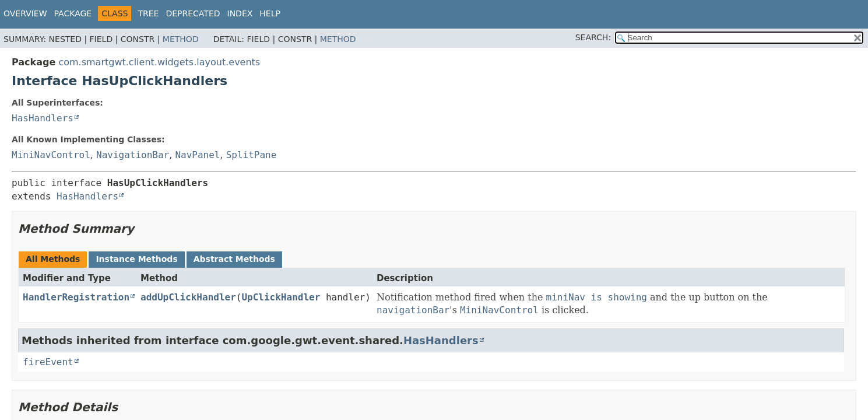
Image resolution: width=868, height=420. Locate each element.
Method (181, 39)
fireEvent (48, 362)
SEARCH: (593, 37)
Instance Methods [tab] (136, 259)
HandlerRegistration (76, 297)
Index (240, 13)
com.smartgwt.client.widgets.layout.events (159, 62)
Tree (148, 13)
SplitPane (252, 155)
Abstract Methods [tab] (234, 259)
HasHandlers (43, 118)
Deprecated (193, 13)
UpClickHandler (281, 297)
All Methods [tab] (53, 259)
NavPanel (197, 155)
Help (270, 13)
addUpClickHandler (188, 297)
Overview (25, 13)
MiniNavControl (51, 155)
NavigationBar (133, 155)
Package (73, 13)
